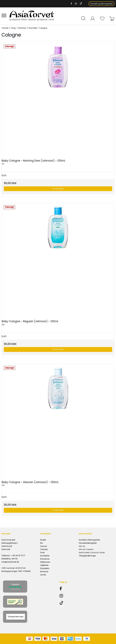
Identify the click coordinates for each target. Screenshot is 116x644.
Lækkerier (44, 565)
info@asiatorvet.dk (10, 562)
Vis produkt (58, 189)
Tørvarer (44, 549)
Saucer (43, 546)
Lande (43, 575)
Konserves (45, 559)
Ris (42, 543)
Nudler (43, 540)
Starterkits (45, 568)
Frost (42, 553)
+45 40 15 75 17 (18, 556)
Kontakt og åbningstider (101, 4)
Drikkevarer (45, 562)
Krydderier (45, 556)
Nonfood (44, 572)
